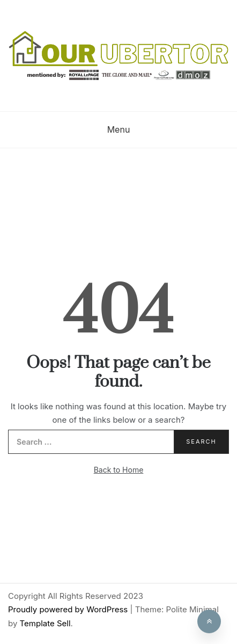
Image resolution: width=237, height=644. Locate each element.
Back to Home (119, 470)
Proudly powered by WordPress (69, 609)
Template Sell (45, 623)
